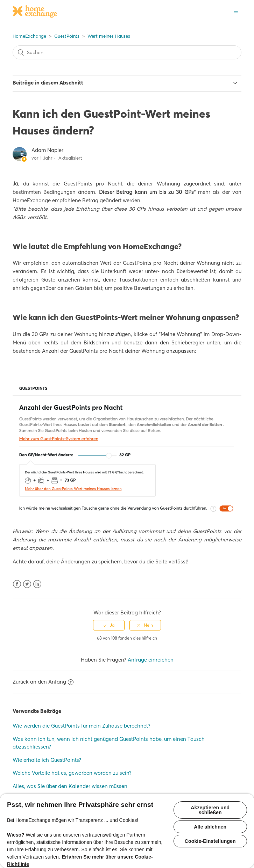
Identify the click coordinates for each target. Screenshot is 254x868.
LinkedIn (37, 584)
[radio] (109, 625)
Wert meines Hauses (109, 36)
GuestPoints (67, 36)
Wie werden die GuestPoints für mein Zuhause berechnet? (82, 726)
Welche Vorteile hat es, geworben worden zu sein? (72, 773)
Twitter (27, 584)
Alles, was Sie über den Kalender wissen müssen (70, 786)
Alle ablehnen (210, 827)
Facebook (17, 584)
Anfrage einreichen (151, 660)
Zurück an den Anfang (43, 682)
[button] (236, 12)
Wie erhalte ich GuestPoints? (47, 760)
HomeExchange (29, 36)
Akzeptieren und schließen (210, 810)
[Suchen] (127, 52)
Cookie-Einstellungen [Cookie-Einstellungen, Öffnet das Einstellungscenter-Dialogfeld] (210, 841)
